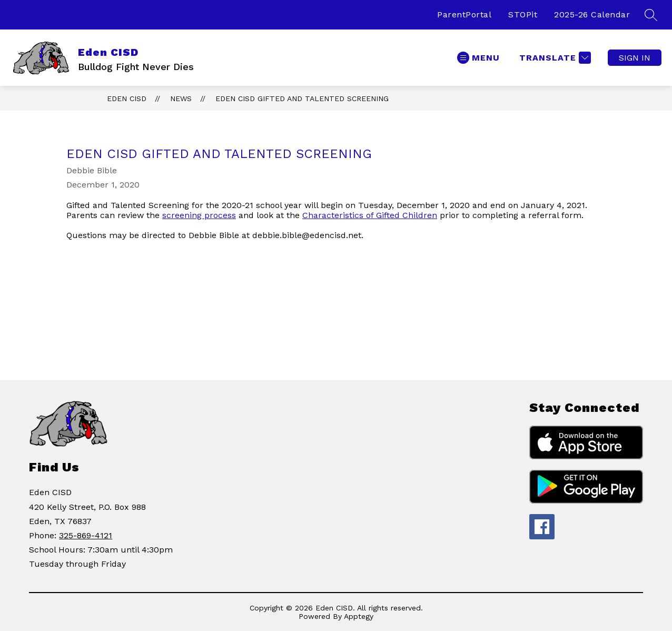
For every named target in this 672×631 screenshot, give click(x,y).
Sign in (635, 58)
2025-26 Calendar (592, 14)
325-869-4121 (86, 535)
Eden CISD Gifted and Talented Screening (302, 98)
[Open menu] (478, 58)
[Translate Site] (554, 58)
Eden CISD (127, 98)
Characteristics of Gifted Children (370, 215)
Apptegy (359, 616)
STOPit (523, 14)
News (181, 98)
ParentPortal (464, 14)
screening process (199, 215)
